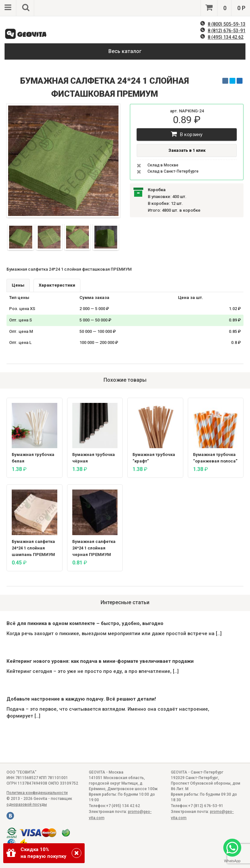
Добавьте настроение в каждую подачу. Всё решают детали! (81, 699)
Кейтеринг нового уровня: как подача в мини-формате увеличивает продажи (100, 661)
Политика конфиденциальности (37, 793)
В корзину (187, 134)
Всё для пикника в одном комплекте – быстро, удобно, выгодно (85, 623)
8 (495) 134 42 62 (226, 37)
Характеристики (57, 285)
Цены (18, 285)
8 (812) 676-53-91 (227, 31)
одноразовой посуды (27, 804)
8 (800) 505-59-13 (227, 24)
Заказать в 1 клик (187, 150)
